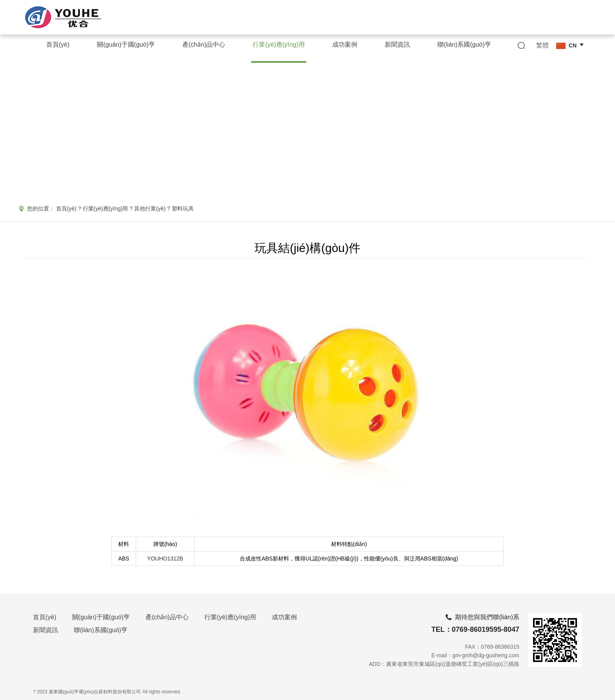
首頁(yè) (66, 209)
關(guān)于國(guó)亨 (101, 617)
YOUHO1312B (165, 559)
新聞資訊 (45, 630)
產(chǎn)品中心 (167, 617)
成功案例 (284, 617)
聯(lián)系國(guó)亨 (101, 630)
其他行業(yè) (150, 209)
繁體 (542, 45)
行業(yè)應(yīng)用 (106, 209)
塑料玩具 (183, 209)
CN (566, 46)
